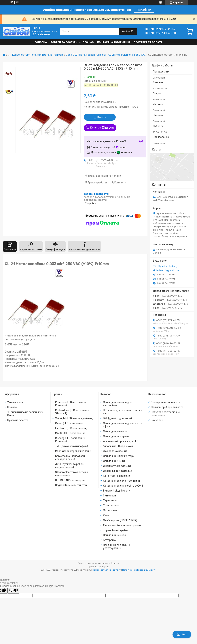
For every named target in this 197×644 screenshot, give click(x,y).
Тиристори (110, 501)
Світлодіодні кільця (115, 431)
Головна (41, 42)
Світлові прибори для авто (167, 407)
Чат (182, 634)
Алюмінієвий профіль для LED (121, 441)
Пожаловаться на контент (107, 570)
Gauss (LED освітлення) (69, 423)
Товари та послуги (64, 42)
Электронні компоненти (166, 402)
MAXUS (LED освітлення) (70, 433)
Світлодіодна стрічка (116, 436)
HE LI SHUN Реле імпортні (70, 480)
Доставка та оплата (148, 42)
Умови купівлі (15, 402)
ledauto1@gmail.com (168, 270)
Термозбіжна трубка (116, 530)
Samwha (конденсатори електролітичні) (70, 458)
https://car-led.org (167, 266)
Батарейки (110, 540)
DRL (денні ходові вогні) (117, 418)
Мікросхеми (110, 510)
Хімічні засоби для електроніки (122, 525)
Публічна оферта (18, 420)
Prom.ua (115, 563)
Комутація (157, 420)
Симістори (109, 496)
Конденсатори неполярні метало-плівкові (38, 55)
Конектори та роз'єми (117, 476)
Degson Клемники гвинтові (71, 485)
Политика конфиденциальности (139, 570)
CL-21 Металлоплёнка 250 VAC (127, 55)
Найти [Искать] (126, 31)
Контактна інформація (113, 42)
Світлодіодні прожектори (119, 456)
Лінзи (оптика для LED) (117, 466)
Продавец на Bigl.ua (98, 567)
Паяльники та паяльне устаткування (117, 547)
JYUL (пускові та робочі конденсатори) (70, 466)
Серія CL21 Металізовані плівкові (86, 55)
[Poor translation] (13, 591)
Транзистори (111, 506)
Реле (106, 515)
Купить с (102, 128)
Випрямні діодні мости (117, 491)
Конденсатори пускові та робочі (123, 486)
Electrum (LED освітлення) (71, 428)
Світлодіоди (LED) (114, 461)
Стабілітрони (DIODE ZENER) (120, 520)
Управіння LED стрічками (118, 446)
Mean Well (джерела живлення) (74, 451)
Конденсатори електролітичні (122, 481)
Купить (102, 117)
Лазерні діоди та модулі (118, 471)
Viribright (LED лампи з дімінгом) (74, 418)
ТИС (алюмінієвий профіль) (72, 446)
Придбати (144, 10)
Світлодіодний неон (115, 535)
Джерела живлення (115, 451)
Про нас (88, 42)
